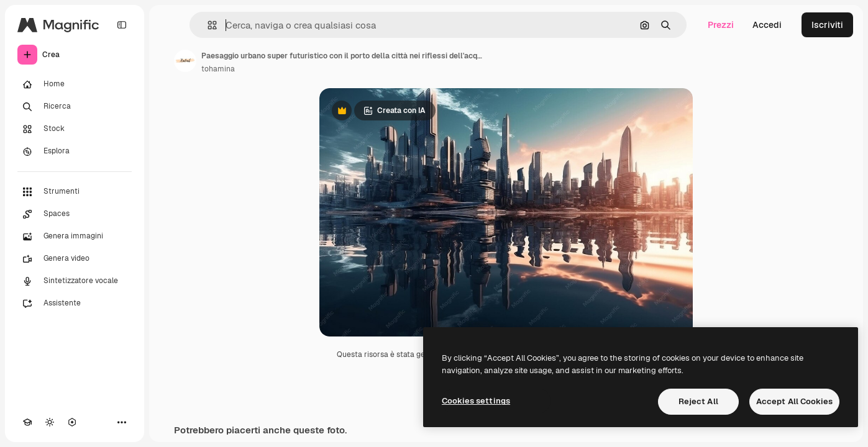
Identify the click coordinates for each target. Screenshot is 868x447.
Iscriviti (827, 25)
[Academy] (27, 422)
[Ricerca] (75, 107)
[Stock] (75, 129)
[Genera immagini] (75, 237)
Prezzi (721, 25)
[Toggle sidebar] (122, 25)
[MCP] (72, 422)
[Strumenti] (75, 192)
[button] (207, 25)
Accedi (767, 25)
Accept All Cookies (794, 401)
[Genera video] (75, 259)
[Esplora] (75, 151)
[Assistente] (75, 304)
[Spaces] (75, 214)
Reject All (698, 401)
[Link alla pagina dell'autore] (185, 61)
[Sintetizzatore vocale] (75, 281)
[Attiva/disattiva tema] (50, 422)
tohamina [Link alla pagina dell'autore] (218, 69)
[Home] (75, 84)
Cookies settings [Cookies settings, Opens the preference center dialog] (476, 401)
